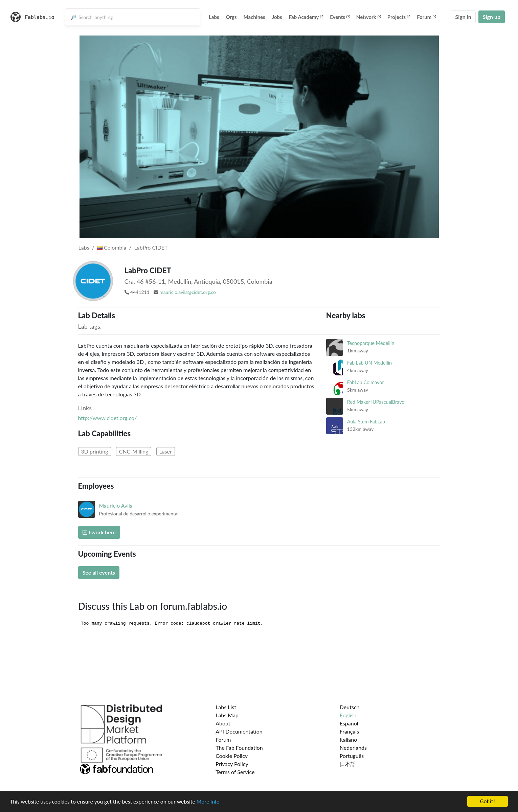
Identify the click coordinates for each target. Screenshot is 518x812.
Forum (426, 17)
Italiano (348, 739)
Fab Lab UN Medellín (369, 363)
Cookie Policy (232, 756)
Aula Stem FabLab (366, 422)
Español (349, 723)
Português (352, 756)
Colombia (112, 247)
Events (340, 17)
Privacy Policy (232, 764)
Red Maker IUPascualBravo (376, 402)
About (223, 723)
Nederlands (353, 748)
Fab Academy (306, 17)
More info (208, 803)
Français (349, 731)
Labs (214, 17)
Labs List (226, 707)
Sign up (492, 17)
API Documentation (239, 731)
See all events (99, 572)
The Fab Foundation (239, 748)
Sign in (463, 17)
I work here (99, 532)
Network (368, 17)
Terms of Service (235, 772)
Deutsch (350, 707)
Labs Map (227, 715)
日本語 (348, 764)
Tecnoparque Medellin (371, 343)
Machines (254, 17)
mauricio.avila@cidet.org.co (188, 292)
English (348, 715)
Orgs (231, 17)
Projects (399, 17)
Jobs (277, 17)
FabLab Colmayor (366, 382)
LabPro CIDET (151, 247)
